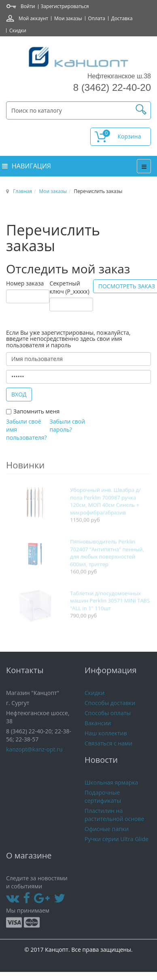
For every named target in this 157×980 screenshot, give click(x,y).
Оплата (97, 18)
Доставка (122, 18)
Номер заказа (25, 283)
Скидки (18, 30)
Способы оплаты (108, 719)
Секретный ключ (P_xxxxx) (69, 287)
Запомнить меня (36, 411)
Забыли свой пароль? (67, 425)
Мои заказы (68, 18)
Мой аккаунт (33, 18)
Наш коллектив (106, 739)
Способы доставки (110, 709)
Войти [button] (28, 6)
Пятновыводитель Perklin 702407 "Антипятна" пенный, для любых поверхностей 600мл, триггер (107, 562)
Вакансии (98, 729)
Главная (22, 191)
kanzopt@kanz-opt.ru (34, 755)
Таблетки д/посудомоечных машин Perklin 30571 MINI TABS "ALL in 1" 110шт (110, 610)
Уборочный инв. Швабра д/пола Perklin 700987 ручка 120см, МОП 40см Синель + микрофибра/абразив (105, 510)
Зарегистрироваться (65, 6)
